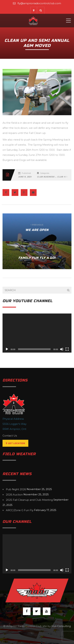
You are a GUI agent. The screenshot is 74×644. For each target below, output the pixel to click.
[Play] (7, 349)
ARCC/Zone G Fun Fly (20, 510)
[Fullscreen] (67, 349)
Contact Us (10, 436)
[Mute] (62, 349)
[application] (37, 333)
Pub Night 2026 (16, 489)
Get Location (15, 443)
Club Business (46, 177)
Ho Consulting (61, 626)
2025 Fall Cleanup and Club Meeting (29, 500)
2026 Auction (14, 495)
